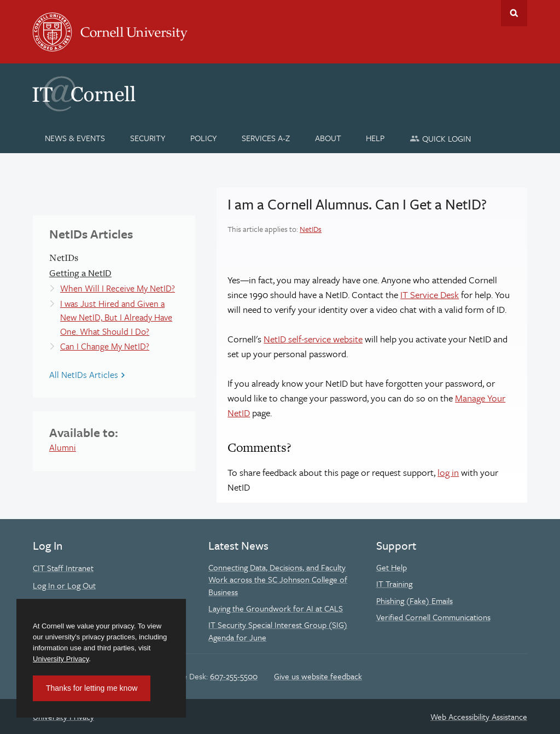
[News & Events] (75, 138)
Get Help (392, 567)
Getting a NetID (80, 273)
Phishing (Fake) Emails (415, 601)
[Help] (375, 138)
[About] (328, 138)
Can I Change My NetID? (105, 346)
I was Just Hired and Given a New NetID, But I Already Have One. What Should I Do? (116, 318)
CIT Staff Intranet (63, 568)
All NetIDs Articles (84, 375)
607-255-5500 (234, 676)
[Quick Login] (441, 138)
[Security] (148, 138)
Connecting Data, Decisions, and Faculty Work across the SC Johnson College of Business (278, 579)
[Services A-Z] (266, 138)
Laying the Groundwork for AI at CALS (276, 608)
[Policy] (204, 138)
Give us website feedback (318, 676)
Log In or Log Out (64, 585)
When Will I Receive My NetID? (118, 288)
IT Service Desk (430, 295)
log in (448, 472)
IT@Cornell (84, 94)
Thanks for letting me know (92, 688)
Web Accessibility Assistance (479, 716)
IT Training (394, 584)
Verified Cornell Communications (433, 617)
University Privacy (61, 659)
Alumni (63, 447)
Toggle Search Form (514, 13)
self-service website (313, 339)
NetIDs (311, 229)
